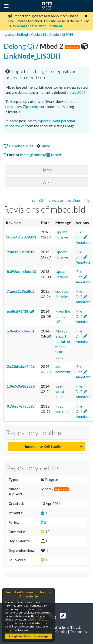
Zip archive (32, 106)
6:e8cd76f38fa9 (20, 311)
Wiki (46, 182)
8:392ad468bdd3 (21, 271)
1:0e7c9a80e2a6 (20, 386)
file (87, 200)
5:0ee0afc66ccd (20, 331)
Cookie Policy (36, 619)
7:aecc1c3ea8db (20, 291)
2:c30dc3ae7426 (20, 366)
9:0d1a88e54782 (21, 252)
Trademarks (78, 632)
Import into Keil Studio (43, 446)
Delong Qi (20, 46)
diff (42, 200)
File (79, 232)
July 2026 (78, 92)
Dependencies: (19, 146)
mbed (43, 146)
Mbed (56, 155)
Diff (79, 237)
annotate (56, 200)
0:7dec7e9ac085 (20, 406)
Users (9, 34)
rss (33, 200)
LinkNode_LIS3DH (58, 34)
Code (35, 34)
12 (45, 513)
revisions (74, 200)
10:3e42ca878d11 (21, 237)
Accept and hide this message (28, 636)
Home (47, 170)
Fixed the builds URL (63, 316)
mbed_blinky (31, 155)
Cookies (61, 632)
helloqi (23, 34)
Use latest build (60, 391)
